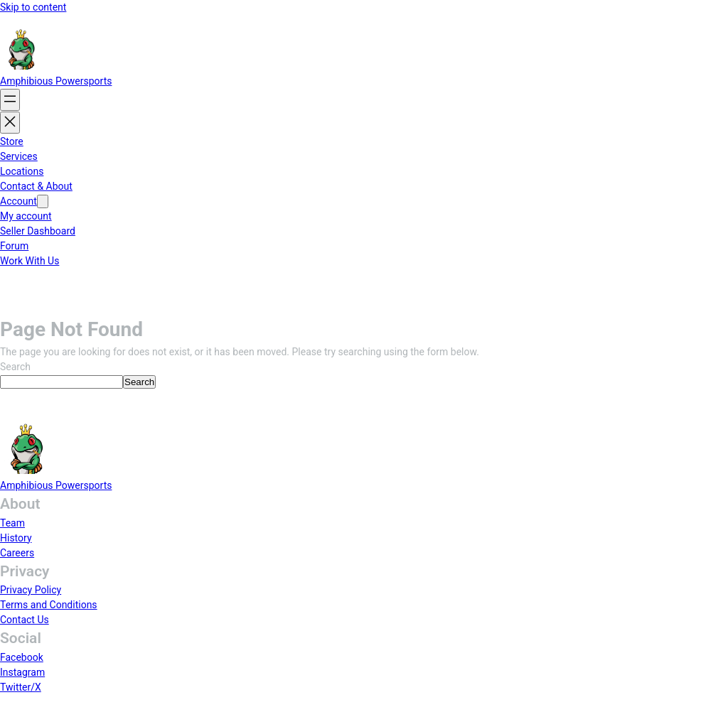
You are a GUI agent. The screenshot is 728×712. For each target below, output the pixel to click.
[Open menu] (10, 100)
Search (15, 367)
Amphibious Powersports (56, 81)
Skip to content (33, 7)
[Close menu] (10, 123)
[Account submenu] (43, 201)
